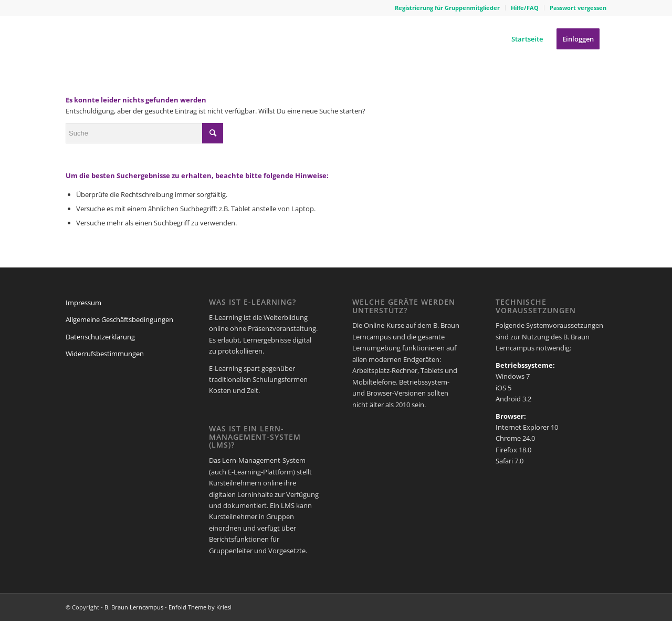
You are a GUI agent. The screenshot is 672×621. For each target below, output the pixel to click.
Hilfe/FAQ (525, 8)
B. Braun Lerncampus (134, 607)
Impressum (83, 303)
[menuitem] (448, 8)
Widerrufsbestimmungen (105, 354)
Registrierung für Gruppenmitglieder (447, 8)
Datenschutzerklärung (100, 337)
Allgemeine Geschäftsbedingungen (119, 319)
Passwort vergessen (578, 8)
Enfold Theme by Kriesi (200, 607)
